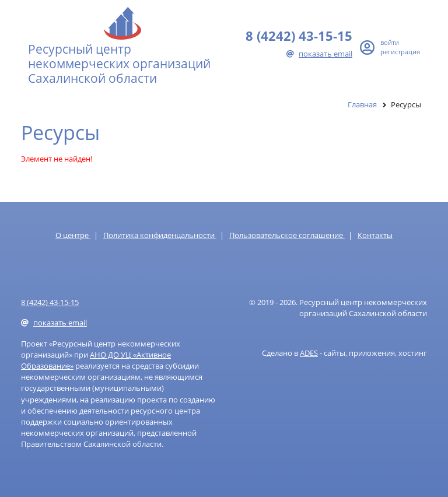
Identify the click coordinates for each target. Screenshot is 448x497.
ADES (309, 353)
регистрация (400, 52)
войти (390, 42)
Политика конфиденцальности (160, 235)
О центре (73, 235)
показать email (319, 54)
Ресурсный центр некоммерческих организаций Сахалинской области (119, 64)
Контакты (375, 235)
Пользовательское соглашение (287, 235)
